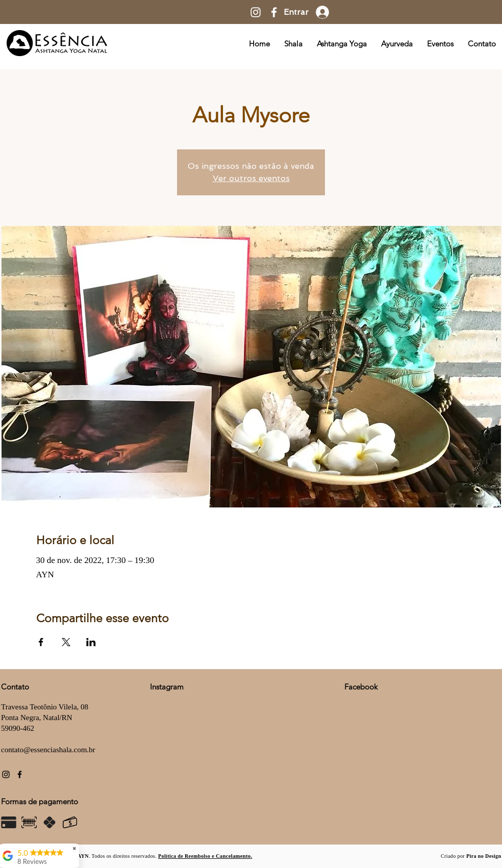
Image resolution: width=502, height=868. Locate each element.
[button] (205, 856)
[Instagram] (256, 12)
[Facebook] (274, 12)
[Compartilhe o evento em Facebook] (41, 642)
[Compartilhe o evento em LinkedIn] (91, 642)
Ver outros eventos (251, 178)
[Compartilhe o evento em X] (66, 642)
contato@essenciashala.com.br (48, 750)
